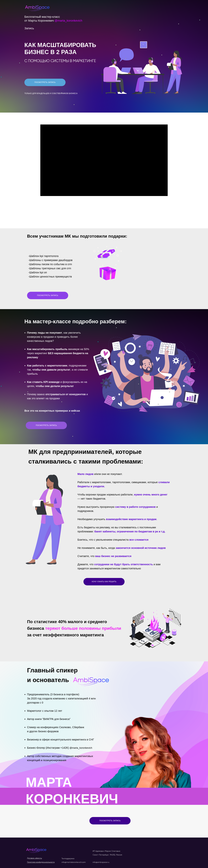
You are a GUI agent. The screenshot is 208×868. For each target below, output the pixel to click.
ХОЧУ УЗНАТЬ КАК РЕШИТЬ (104, 582)
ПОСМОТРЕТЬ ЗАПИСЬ (45, 82)
